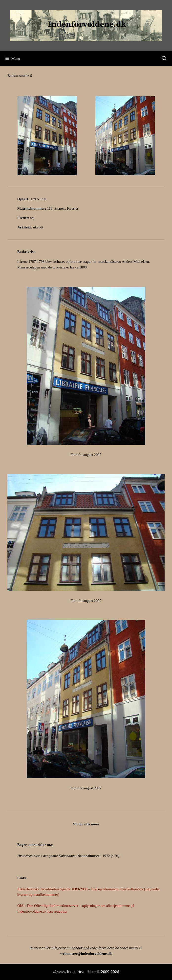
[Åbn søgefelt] (164, 59)
